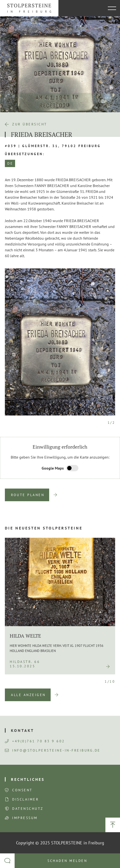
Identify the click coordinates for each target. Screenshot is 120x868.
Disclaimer (25, 799)
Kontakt (23, 730)
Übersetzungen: (25, 154)
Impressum (25, 818)
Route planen (28, 495)
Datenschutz (28, 809)
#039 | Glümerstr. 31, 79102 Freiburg (53, 146)
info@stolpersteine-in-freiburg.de (53, 750)
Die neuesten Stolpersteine (44, 528)
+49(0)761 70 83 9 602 (35, 741)
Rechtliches (28, 779)
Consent (22, 790)
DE (10, 163)
